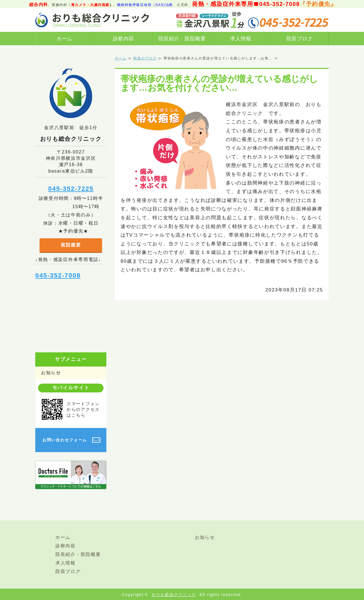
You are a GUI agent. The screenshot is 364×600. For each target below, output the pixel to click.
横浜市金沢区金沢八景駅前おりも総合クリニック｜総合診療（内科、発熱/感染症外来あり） (92, 20)
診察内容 (123, 39)
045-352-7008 (58, 275)
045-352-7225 (71, 189)
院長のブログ (145, 58)
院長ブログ (300, 39)
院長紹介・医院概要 (182, 39)
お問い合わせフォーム (65, 440)
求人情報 (241, 39)
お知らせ (51, 373)
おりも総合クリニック (174, 595)
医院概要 (71, 245)
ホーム (65, 39)
